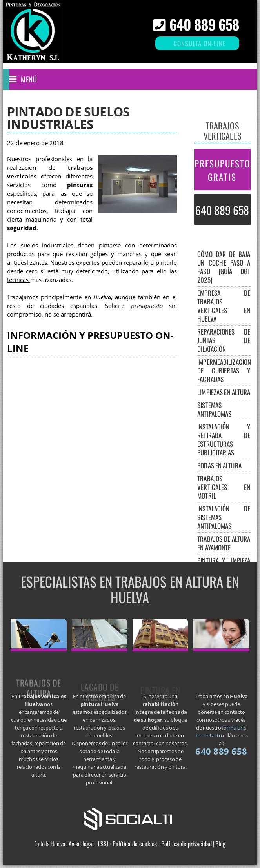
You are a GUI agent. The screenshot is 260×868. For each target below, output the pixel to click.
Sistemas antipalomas (214, 409)
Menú (29, 79)
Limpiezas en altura (224, 392)
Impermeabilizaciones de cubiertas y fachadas (227, 370)
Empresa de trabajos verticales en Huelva (224, 306)
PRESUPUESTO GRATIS (222, 170)
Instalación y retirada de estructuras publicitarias (224, 439)
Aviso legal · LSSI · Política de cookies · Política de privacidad (140, 844)
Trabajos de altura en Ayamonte (224, 543)
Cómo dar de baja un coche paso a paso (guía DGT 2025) (224, 267)
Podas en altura (219, 465)
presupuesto (147, 306)
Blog (220, 844)
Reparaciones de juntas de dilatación (224, 340)
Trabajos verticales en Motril (224, 487)
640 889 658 (204, 24)
